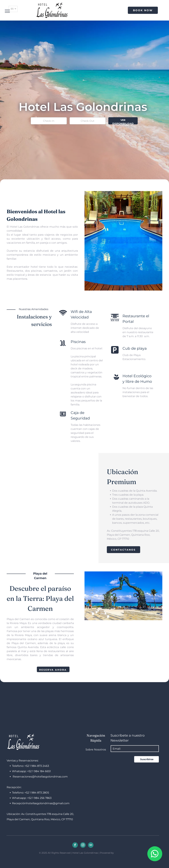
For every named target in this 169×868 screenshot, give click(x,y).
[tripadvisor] (91, 845)
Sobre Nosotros (96, 750)
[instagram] (83, 845)
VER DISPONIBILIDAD (123, 121)
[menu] (7, 11)
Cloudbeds (121, 853)
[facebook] (75, 845)
